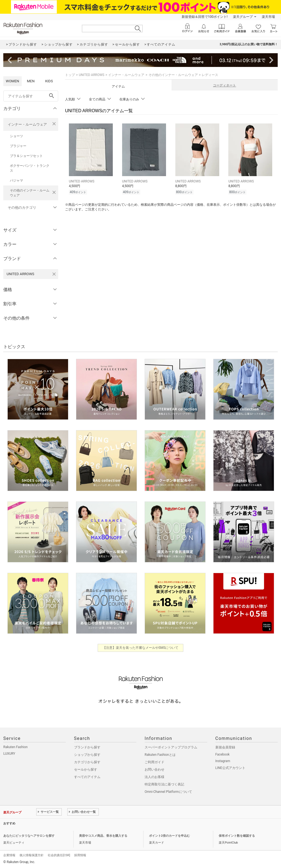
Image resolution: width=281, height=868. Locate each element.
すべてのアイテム (87, 777)
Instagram (223, 761)
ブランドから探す (87, 747)
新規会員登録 (225, 747)
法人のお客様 (154, 777)
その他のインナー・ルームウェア (30, 193)
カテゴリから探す (87, 762)
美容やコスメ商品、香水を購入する (103, 836)
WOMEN (12, 81)
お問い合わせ (154, 770)
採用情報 (80, 855)
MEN (31, 81)
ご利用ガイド (154, 762)
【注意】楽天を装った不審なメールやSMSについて (141, 648)
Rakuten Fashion (16, 747)
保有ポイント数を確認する (237, 836)
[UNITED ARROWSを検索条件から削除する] (54, 274)
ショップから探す (87, 755)
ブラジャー (18, 146)
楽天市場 (268, 17)
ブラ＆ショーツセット (26, 156)
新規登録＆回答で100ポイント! (205, 17)
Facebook (223, 754)
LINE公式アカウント (230, 768)
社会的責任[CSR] (59, 855)
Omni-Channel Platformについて (168, 792)
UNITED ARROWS (92, 75)
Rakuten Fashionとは (160, 755)
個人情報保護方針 (32, 855)
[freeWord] (31, 96)
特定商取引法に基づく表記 (164, 784)
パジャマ (16, 181)
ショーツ (16, 136)
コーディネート (224, 85)
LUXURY (9, 754)
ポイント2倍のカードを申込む (169, 836)
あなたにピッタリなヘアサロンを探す (29, 836)
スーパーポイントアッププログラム (171, 747)
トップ (70, 75)
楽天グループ (243, 17)
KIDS (49, 81)
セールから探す (86, 770)
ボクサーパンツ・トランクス (30, 168)
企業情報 (9, 855)
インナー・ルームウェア (27, 124)
